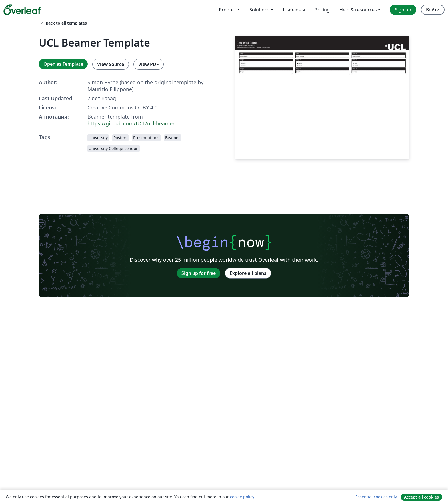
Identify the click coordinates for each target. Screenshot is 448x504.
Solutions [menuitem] (260, 10)
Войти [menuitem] (433, 10)
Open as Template (63, 64)
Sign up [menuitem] (403, 10)
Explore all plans (248, 273)
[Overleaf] (22, 10)
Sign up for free (199, 273)
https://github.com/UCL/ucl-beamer (131, 123)
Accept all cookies (421, 497)
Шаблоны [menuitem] (294, 10)
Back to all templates (63, 23)
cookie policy (242, 497)
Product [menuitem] (228, 10)
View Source (111, 64)
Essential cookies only (376, 497)
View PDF (149, 64)
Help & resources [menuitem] (358, 10)
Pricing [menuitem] (322, 10)
